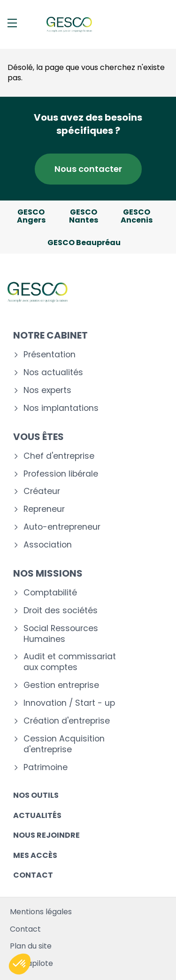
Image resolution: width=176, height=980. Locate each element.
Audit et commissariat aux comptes (70, 662)
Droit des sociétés (61, 611)
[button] (20, 964)
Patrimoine (46, 768)
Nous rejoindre (46, 835)
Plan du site (31, 946)
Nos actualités (53, 373)
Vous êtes (38, 437)
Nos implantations (61, 408)
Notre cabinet (50, 335)
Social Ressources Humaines (61, 634)
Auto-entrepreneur (62, 527)
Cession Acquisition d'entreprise (64, 744)
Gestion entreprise (61, 685)
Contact (33, 875)
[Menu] (12, 23)
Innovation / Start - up (69, 703)
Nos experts (47, 390)
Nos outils (36, 795)
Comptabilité (50, 593)
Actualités (37, 815)
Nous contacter (88, 169)
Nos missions (48, 573)
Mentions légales (41, 912)
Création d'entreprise (67, 721)
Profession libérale (61, 474)
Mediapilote (31, 963)
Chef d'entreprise (59, 456)
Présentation (50, 355)
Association (48, 545)
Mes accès (35, 855)
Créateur (42, 491)
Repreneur (44, 509)
